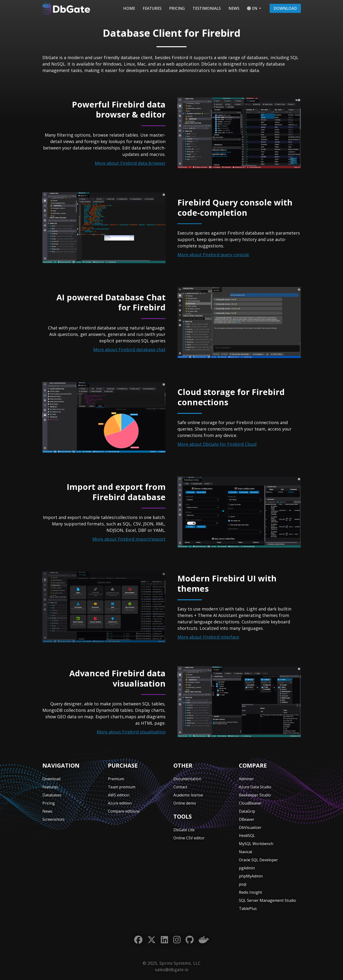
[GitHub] (190, 940)
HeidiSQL (247, 836)
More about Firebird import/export (129, 539)
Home (129, 8)
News (234, 8)
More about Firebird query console (213, 255)
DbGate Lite (184, 830)
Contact (180, 787)
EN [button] (252, 8)
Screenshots (53, 819)
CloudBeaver (250, 803)
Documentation (187, 779)
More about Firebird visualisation (131, 732)
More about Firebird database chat (129, 349)
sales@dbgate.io (172, 970)
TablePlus (248, 908)
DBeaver (247, 819)
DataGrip (247, 811)
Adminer (246, 779)
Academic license (188, 795)
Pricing (177, 8)
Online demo (185, 803)
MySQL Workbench (256, 844)
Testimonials (207, 8)
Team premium (122, 787)
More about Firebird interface (208, 637)
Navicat (246, 852)
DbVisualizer (250, 827)
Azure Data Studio (255, 787)
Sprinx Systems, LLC (180, 963)
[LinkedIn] (164, 940)
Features (152, 8)
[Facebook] (138, 940)
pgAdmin (247, 868)
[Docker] (204, 940)
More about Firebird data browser (130, 163)
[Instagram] (177, 940)
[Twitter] (152, 940)
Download (285, 8)
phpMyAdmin (251, 876)
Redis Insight (250, 892)
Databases (52, 795)
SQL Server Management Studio (267, 900)
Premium (116, 779)
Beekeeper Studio (255, 795)
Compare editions (124, 811)
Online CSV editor (189, 838)
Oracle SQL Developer (258, 860)
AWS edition (119, 795)
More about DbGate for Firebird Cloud (217, 444)
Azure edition (120, 803)
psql (243, 884)
